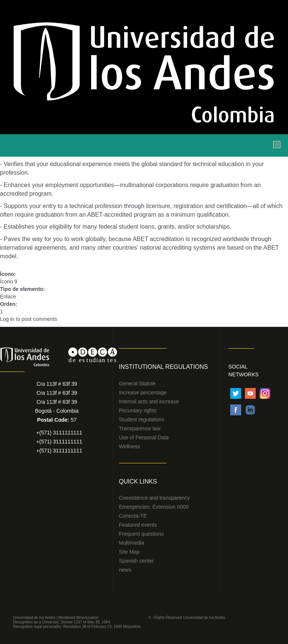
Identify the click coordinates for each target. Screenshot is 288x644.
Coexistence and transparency (154, 498)
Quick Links (138, 482)
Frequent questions (141, 534)
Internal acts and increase (149, 401)
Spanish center (136, 561)
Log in (7, 319)
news (125, 570)
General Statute (137, 383)
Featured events (138, 525)
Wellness (130, 446)
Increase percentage (143, 392)
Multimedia (132, 543)
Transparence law (140, 428)
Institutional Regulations (163, 367)
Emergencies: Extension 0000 (154, 507)
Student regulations (142, 419)
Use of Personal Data (144, 437)
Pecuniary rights (138, 410)
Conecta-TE (133, 516)
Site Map (129, 552)
